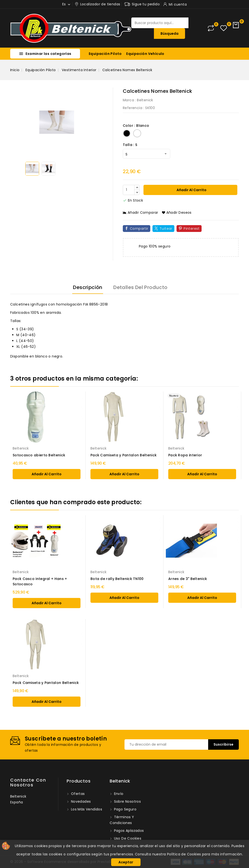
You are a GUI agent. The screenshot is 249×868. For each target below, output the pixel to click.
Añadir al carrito (191, 190)
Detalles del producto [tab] (140, 287)
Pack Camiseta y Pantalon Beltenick (124, 455)
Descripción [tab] (88, 287)
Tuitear (166, 229)
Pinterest (192, 229)
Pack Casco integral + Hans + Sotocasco (40, 581)
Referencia (133, 108)
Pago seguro (125, 809)
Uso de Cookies (127, 838)
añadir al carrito (47, 474)
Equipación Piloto (105, 54)
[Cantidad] (129, 190)
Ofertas (77, 794)
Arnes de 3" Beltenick (188, 579)
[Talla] (147, 154)
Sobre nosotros (127, 801)
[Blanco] (137, 133)
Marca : (129, 100)
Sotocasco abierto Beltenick (39, 455)
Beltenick (145, 100)
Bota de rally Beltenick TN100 (117, 579)
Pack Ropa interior (185, 455)
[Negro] (127, 133)
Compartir (139, 229)
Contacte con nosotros (28, 782)
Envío (118, 794)
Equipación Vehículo (145, 54)
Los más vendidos (86, 809)
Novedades (80, 801)
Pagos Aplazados (128, 831)
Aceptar (126, 862)
